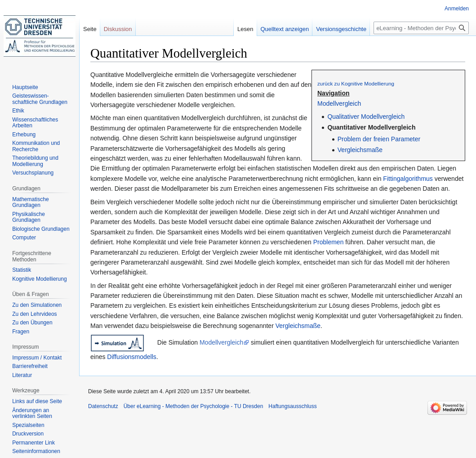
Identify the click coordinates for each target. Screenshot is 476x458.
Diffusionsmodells (131, 357)
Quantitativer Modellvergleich (371, 127)
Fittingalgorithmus (408, 179)
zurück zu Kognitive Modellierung (356, 83)
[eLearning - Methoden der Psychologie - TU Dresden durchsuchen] (421, 28)
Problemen (329, 242)
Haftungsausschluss (292, 406)
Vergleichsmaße (360, 150)
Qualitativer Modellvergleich (366, 117)
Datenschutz (103, 406)
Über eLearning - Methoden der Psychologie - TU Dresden (194, 406)
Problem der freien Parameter (379, 139)
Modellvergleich (339, 103)
